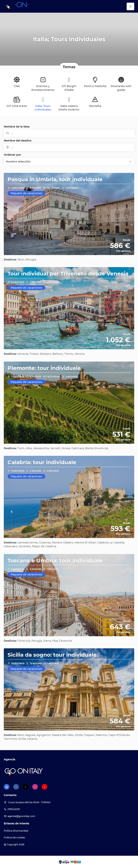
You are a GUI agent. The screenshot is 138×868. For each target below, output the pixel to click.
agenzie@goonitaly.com (21, 816)
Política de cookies (14, 837)
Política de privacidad (16, 831)
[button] (69, 162)
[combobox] (69, 147)
